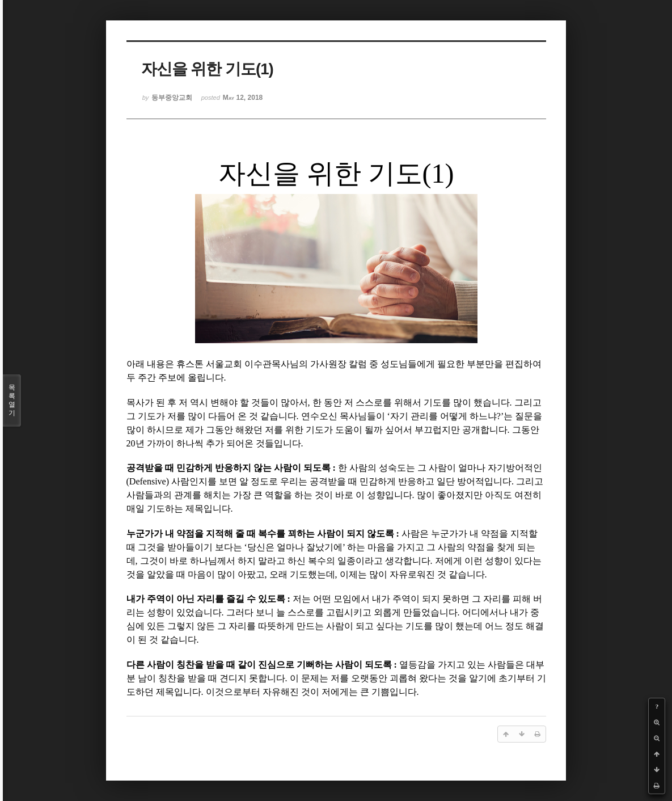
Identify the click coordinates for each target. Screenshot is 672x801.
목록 (12, 401)
